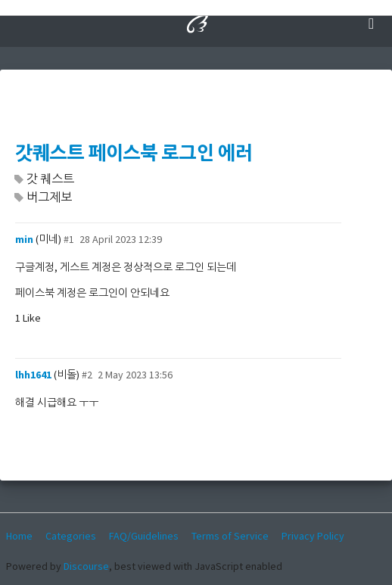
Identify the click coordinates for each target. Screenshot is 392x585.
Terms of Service (230, 536)
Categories (71, 536)
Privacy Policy (313, 536)
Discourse (86, 566)
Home (19, 536)
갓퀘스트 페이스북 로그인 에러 (134, 153)
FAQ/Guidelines (144, 536)
